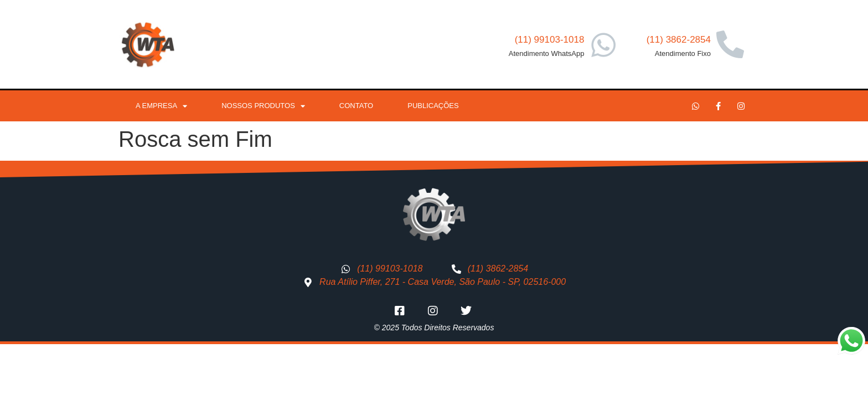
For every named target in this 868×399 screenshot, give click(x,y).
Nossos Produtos (263, 106)
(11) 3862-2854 (679, 40)
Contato (356, 106)
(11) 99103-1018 (550, 40)
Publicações (433, 106)
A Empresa (161, 106)
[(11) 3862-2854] (730, 44)
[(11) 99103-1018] (603, 45)
